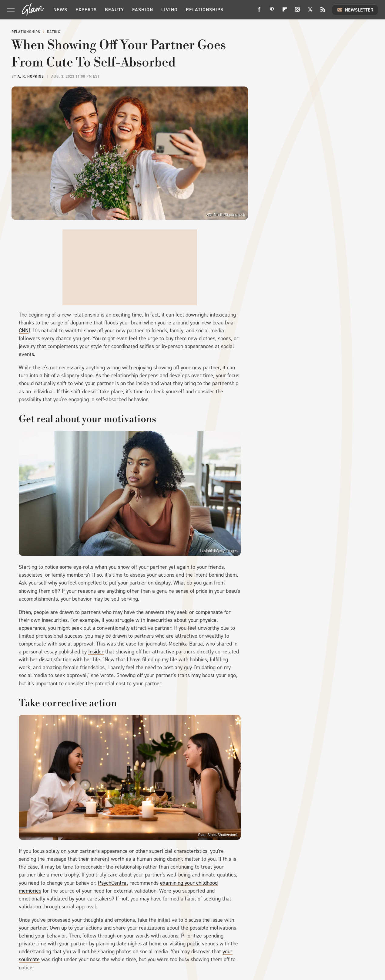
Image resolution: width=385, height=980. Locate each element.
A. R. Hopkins (31, 76)
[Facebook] (259, 12)
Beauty (114, 10)
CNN (24, 331)
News (60, 10)
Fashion (143, 10)
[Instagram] (297, 12)
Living (169, 10)
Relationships (205, 10)
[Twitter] (310, 12)
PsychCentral (113, 883)
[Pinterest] (272, 12)
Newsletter (355, 10)
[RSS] (323, 12)
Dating (54, 32)
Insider (96, 652)
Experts (86, 10)
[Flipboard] (285, 12)
